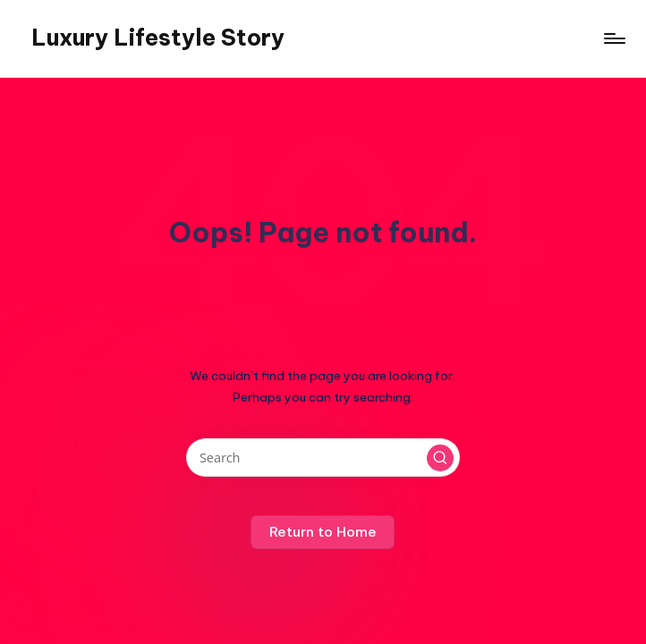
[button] (440, 458)
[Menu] (613, 38)
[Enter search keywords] (323, 458)
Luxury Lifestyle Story (158, 38)
